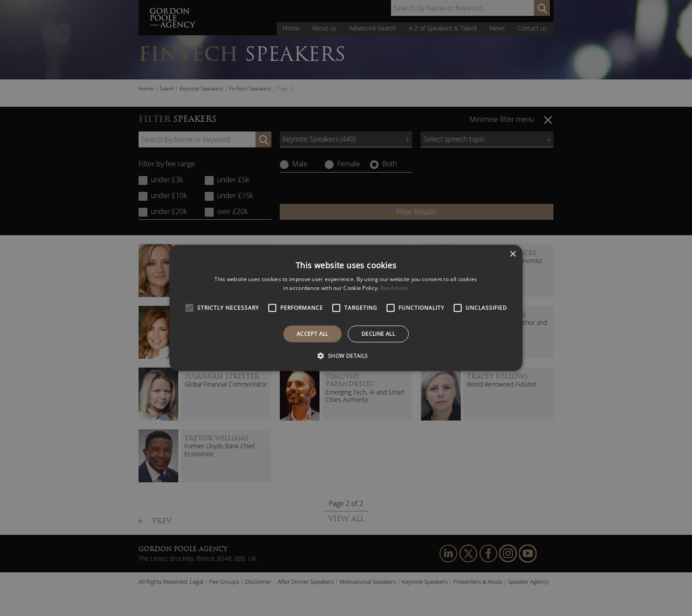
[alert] (346, 308)
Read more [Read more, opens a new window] (395, 288)
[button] (346, 356)
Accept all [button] (312, 334)
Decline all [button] (378, 334)
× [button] (513, 254)
